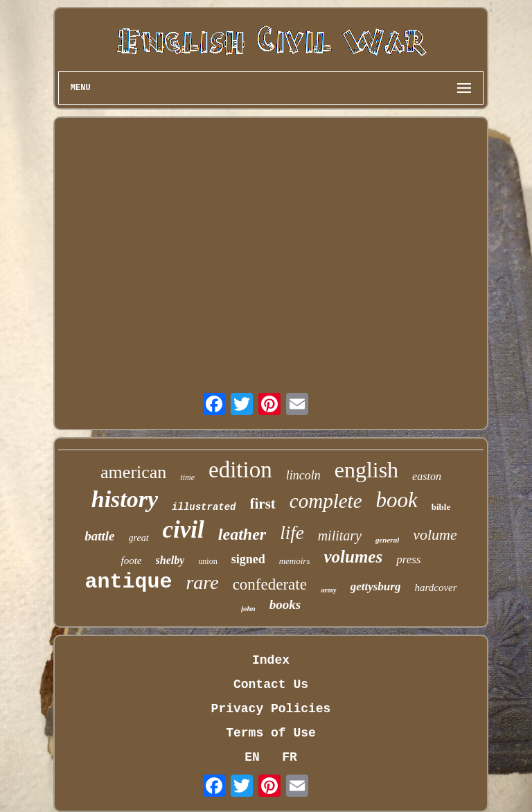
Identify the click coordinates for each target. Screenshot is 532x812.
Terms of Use (271, 733)
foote (132, 561)
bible (441, 507)
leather (242, 534)
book (397, 500)
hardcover (435, 588)
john (248, 608)
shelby (170, 560)
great (139, 538)
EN (252, 757)
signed (248, 559)
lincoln (303, 475)
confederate (270, 584)
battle (99, 536)
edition (240, 470)
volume (435, 535)
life (292, 533)
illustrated (204, 507)
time (187, 477)
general (387, 540)
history (125, 499)
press (408, 559)
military (340, 536)
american (133, 472)
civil (184, 530)
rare (202, 582)
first (263, 504)
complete (326, 501)
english (366, 470)
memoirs (295, 561)
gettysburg (376, 586)
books (285, 604)
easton (427, 476)
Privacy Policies (271, 709)
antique (128, 582)
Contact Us (271, 685)
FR (290, 757)
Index (271, 660)
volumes (353, 557)
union (207, 561)
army (329, 590)
